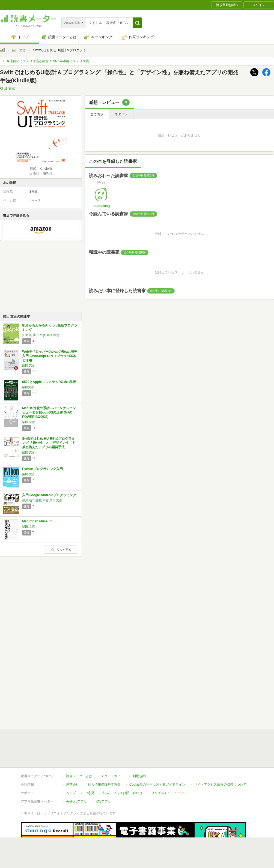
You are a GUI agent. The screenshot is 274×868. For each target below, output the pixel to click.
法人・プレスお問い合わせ (123, 768)
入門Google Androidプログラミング (49, 495)
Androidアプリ (77, 776)
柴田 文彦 (19, 50)
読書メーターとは (79, 751)
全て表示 (97, 114)
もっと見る (61, 550)
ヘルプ (71, 768)
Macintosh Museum (37, 521)
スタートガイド (112, 751)
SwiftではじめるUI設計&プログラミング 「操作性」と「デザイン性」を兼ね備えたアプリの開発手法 (49, 443)
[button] (137, 23)
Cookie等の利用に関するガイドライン (157, 759)
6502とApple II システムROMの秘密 (49, 382)
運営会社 (73, 759)
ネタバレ (121, 114)
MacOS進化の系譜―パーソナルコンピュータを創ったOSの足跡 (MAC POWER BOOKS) (49, 412)
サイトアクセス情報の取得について (220, 759)
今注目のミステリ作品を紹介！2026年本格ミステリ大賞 (48, 61)
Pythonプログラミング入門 (42, 469)
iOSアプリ (103, 776)
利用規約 (139, 751)
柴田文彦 (28, 387)
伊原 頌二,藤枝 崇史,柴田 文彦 (42, 500)
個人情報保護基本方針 (104, 759)
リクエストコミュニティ (169, 768)
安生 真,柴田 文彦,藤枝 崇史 (41, 335)
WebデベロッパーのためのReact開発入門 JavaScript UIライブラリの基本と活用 (50, 356)
